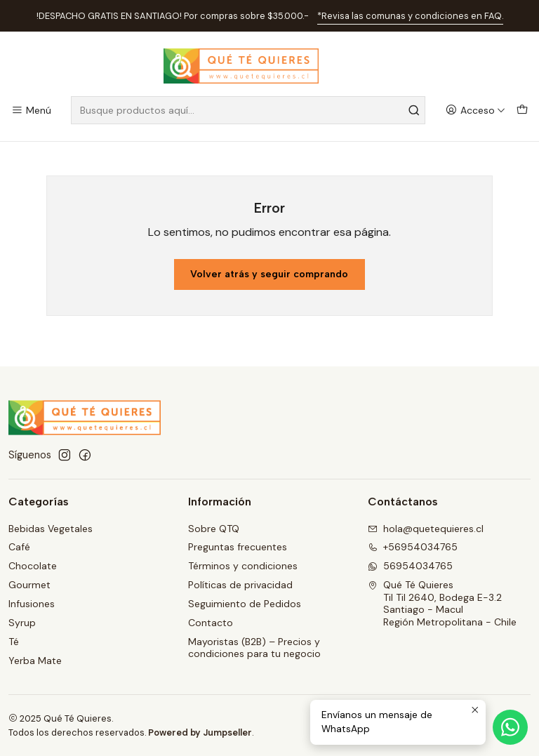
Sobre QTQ (214, 529)
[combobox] (248, 110)
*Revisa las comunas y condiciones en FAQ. (410, 16)
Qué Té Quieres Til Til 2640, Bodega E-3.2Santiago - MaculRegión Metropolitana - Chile (442, 603)
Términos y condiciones (243, 566)
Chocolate (33, 566)
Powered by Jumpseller (200, 732)
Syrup (22, 623)
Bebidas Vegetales (51, 529)
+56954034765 (413, 547)
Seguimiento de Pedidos (245, 604)
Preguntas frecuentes (238, 547)
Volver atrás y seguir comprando (269, 274)
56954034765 (410, 566)
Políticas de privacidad (240, 585)
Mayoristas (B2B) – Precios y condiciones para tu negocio (254, 648)
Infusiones (32, 604)
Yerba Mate (35, 661)
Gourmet (29, 585)
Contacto (211, 623)
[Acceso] (475, 111)
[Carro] (522, 111)
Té (14, 642)
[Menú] (31, 111)
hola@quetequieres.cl (426, 529)
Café (19, 547)
